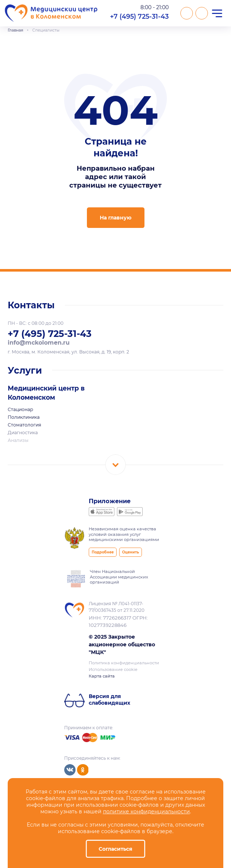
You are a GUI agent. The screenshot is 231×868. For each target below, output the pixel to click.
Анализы (18, 440)
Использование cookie (113, 669)
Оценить (131, 552)
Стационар (20, 409)
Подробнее (103, 552)
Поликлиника (24, 417)
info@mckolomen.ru (39, 343)
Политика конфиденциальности (124, 663)
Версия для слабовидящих (109, 700)
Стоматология (24, 425)
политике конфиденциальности (146, 811)
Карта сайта (102, 676)
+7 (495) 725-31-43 (139, 16)
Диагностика (23, 433)
